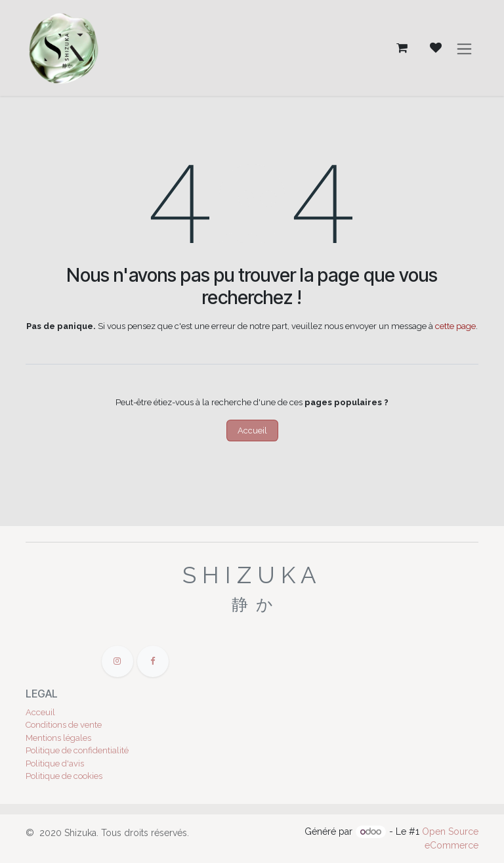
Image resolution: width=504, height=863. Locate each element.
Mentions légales (58, 738)
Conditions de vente (64, 725)
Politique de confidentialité (77, 750)
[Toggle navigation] (464, 48)
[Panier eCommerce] (402, 49)
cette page (455, 326)
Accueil (252, 431)
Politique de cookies (64, 776)
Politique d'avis (55, 763)
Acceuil (40, 712)
